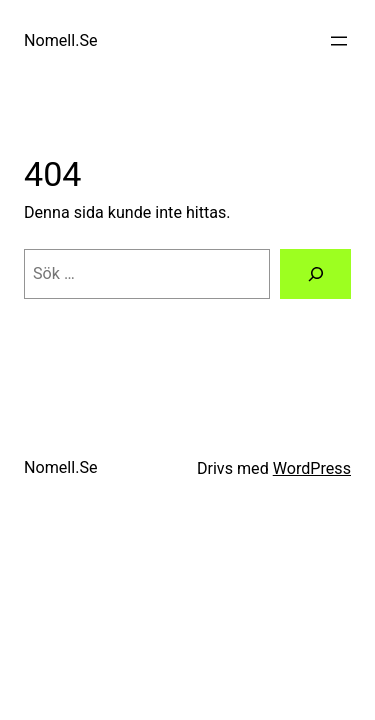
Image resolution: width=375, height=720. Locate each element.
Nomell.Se (61, 40)
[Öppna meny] (339, 41)
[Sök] (315, 274)
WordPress (312, 468)
